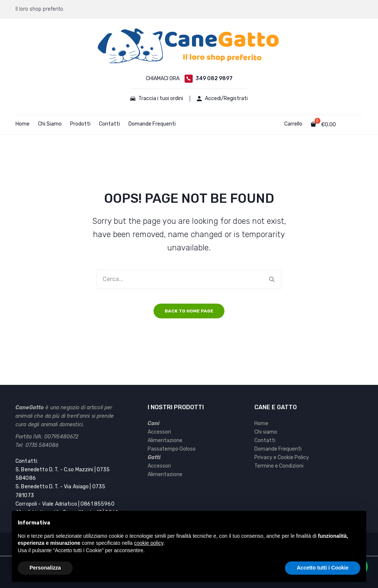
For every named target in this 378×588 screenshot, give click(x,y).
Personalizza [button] (45, 568)
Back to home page (189, 311)
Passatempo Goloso (172, 449)
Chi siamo (266, 432)
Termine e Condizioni (279, 466)
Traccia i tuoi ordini (156, 99)
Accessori (159, 432)
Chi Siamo (50, 124)
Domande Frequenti (152, 124)
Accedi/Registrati (223, 99)
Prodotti (80, 124)
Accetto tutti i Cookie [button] (323, 568)
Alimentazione (165, 440)
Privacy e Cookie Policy (282, 457)
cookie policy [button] (149, 543)
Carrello (293, 124)
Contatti (109, 124)
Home (23, 124)
